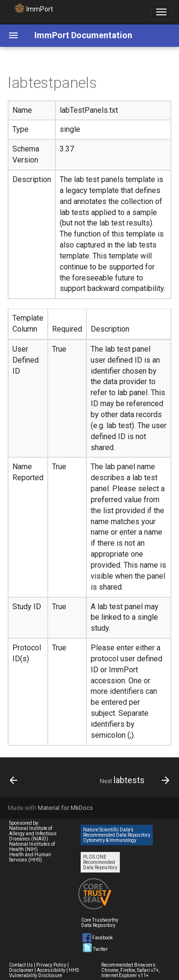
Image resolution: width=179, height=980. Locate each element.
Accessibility (51, 970)
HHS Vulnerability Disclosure (44, 973)
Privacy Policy (51, 965)
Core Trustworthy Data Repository (100, 923)
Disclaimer (21, 970)
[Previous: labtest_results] (14, 780)
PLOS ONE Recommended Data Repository (100, 862)
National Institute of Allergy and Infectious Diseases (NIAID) (33, 834)
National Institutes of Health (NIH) (32, 847)
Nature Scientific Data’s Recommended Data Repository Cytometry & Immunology (117, 835)
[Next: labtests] (133, 780)
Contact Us (21, 965)
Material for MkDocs (65, 808)
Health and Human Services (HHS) (30, 857)
